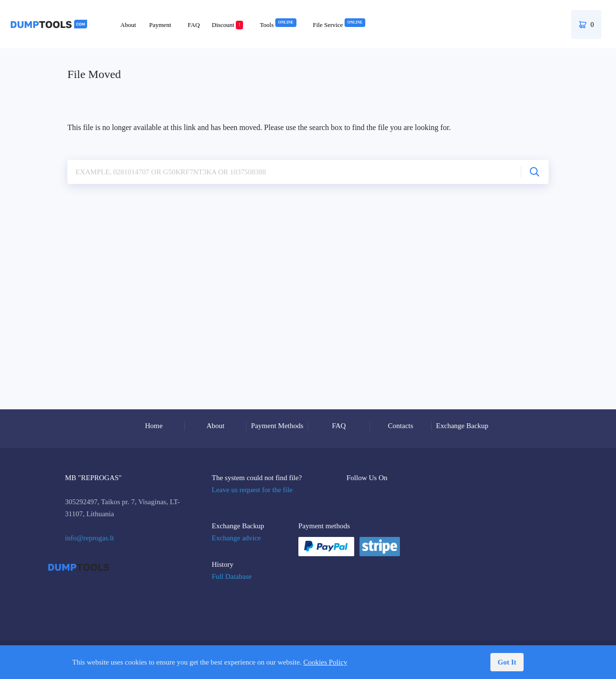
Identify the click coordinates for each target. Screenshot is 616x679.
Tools (278, 25)
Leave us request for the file (252, 490)
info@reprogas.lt (90, 538)
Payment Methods (277, 426)
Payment (160, 25)
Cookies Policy (325, 662)
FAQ (194, 25)
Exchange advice (236, 538)
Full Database (232, 576)
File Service (339, 25)
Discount (227, 25)
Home (154, 426)
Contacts (401, 426)
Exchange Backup (462, 426)
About (128, 25)
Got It (507, 662)
